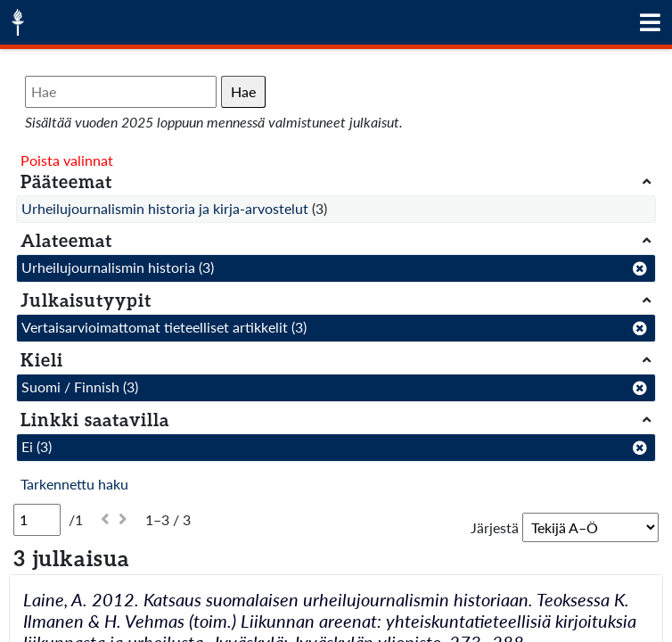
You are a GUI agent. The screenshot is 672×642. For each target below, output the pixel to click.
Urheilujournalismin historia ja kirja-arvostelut (165, 208)
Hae (243, 91)
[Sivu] (37, 520)
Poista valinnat (67, 160)
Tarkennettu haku (74, 484)
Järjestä (495, 527)
